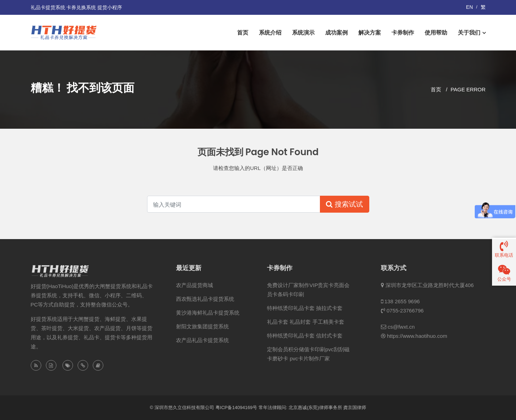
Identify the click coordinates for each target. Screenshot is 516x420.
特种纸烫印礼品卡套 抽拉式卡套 (305, 308)
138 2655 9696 (402, 301)
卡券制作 (403, 33)
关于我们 (469, 33)
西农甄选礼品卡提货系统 (205, 299)
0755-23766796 (405, 311)
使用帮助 (436, 33)
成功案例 (336, 33)
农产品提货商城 (195, 285)
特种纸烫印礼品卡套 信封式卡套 (305, 336)
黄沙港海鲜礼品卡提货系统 (208, 313)
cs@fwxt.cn (401, 327)
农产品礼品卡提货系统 (202, 340)
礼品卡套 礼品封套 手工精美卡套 (305, 322)
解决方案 (370, 33)
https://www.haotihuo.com (417, 336)
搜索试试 (345, 204)
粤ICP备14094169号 (236, 407)
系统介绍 (270, 33)
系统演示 (303, 33)
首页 (243, 33)
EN (469, 7)
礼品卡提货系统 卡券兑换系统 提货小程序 (77, 7)
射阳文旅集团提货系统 (202, 326)
